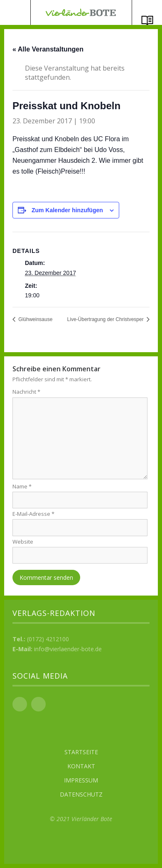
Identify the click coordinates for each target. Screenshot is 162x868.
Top (81, 843)
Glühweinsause (35, 319)
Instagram (38, 704)
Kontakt (81, 766)
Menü (15, 12)
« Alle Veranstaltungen (48, 49)
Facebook (20, 704)
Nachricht (26, 392)
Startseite (81, 752)
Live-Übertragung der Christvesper (106, 319)
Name (22, 486)
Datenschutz (81, 794)
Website (23, 542)
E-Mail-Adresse (33, 514)
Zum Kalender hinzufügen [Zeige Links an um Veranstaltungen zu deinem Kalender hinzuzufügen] (67, 210)
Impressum (81, 780)
